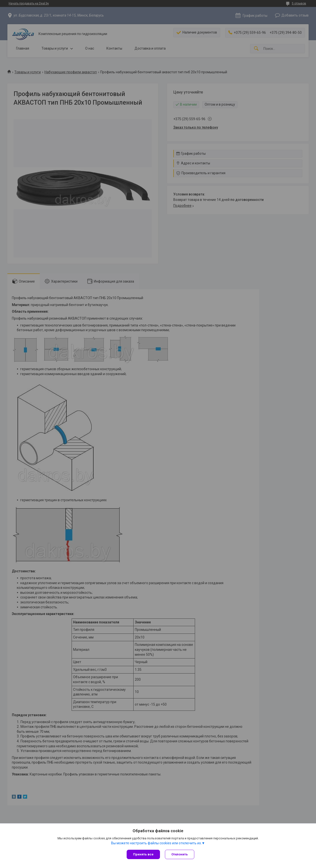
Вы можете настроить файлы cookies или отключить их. (156, 843)
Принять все (143, 854)
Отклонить (180, 854)
